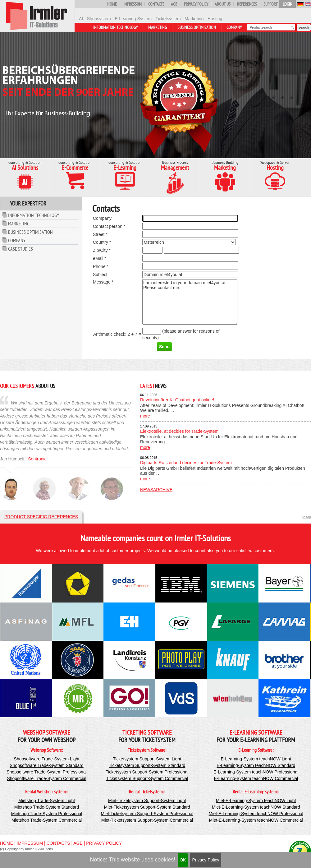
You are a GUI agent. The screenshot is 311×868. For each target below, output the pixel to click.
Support (270, 4)
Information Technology (115, 27)
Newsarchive (156, 490)
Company (234, 27)
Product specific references (41, 517)
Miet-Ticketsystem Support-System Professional (147, 814)
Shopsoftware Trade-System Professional (47, 772)
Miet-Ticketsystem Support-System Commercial (147, 820)
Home (112, 4)
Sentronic (37, 459)
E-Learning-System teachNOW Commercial (256, 778)
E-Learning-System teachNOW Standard (256, 765)
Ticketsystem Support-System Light (147, 759)
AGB (174, 4)
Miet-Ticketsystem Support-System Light (147, 801)
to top (307, 517)
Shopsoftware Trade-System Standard (46, 765)
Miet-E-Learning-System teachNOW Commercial (256, 820)
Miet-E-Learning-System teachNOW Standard (256, 807)
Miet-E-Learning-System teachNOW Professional (256, 814)
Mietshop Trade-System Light (47, 801)
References (247, 4)
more (145, 416)
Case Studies (21, 249)
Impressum (133, 4)
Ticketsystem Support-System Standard (147, 765)
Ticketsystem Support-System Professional (147, 772)
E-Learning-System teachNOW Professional (256, 772)
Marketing (158, 27)
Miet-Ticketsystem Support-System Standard (147, 807)
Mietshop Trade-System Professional (47, 814)
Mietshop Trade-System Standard (47, 807)
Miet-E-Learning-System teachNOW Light (256, 801)
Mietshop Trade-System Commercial (47, 820)
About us (223, 4)
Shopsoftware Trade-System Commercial (46, 778)
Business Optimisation (197, 27)
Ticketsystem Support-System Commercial (147, 778)
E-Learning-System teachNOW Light (256, 759)
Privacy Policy (206, 860)
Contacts (156, 4)
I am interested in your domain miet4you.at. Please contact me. (190, 302)
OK (183, 860)
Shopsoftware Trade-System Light (47, 759)
